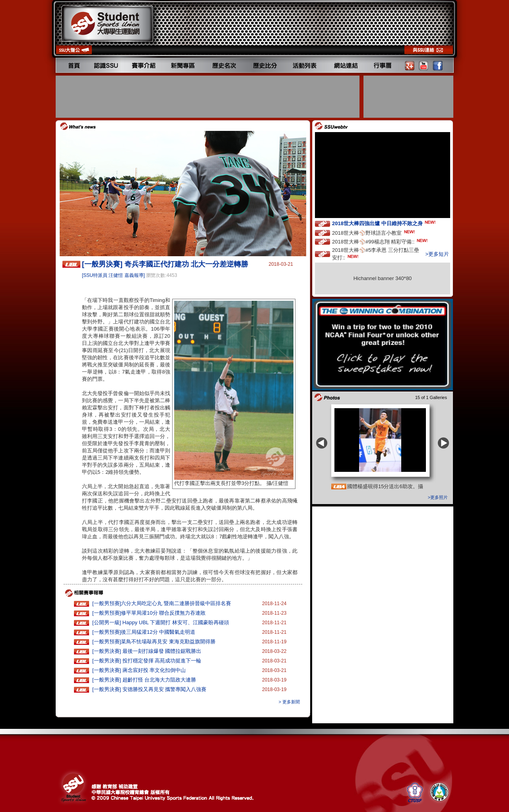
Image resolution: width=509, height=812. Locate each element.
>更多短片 (437, 254)
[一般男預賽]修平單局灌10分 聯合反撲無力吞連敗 (149, 613)
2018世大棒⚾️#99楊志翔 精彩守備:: (381, 241)
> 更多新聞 (289, 702)
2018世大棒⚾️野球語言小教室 (374, 233)
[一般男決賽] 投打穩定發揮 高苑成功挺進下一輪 (147, 661)
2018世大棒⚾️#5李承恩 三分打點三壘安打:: (376, 254)
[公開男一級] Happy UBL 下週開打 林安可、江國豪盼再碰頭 (161, 622)
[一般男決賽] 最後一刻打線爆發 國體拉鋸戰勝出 (147, 651)
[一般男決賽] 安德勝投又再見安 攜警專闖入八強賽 (149, 689)
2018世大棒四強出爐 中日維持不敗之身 (385, 223)
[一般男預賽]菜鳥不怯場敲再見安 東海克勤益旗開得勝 (154, 642)
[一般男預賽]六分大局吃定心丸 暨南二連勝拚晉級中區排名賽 (162, 603)
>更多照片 (438, 497)
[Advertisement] (208, 97)
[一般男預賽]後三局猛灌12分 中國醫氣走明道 (144, 632)
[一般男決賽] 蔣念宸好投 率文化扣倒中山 (139, 670)
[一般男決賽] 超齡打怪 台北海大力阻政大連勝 (144, 680)
